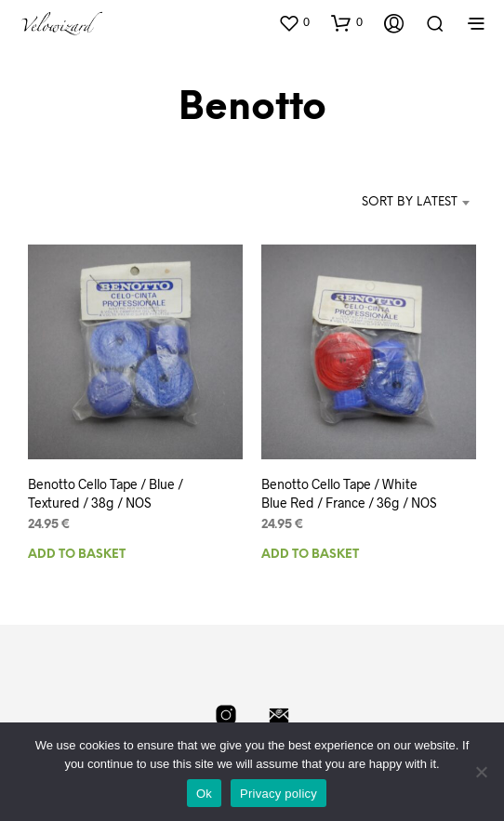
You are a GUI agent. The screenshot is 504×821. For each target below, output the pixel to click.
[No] (481, 772)
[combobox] (391, 203)
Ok (204, 794)
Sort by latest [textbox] (410, 202)
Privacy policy (279, 794)
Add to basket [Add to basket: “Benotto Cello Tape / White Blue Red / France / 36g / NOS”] (310, 555)
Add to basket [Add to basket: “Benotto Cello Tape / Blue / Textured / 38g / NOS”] (77, 555)
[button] (294, 22)
